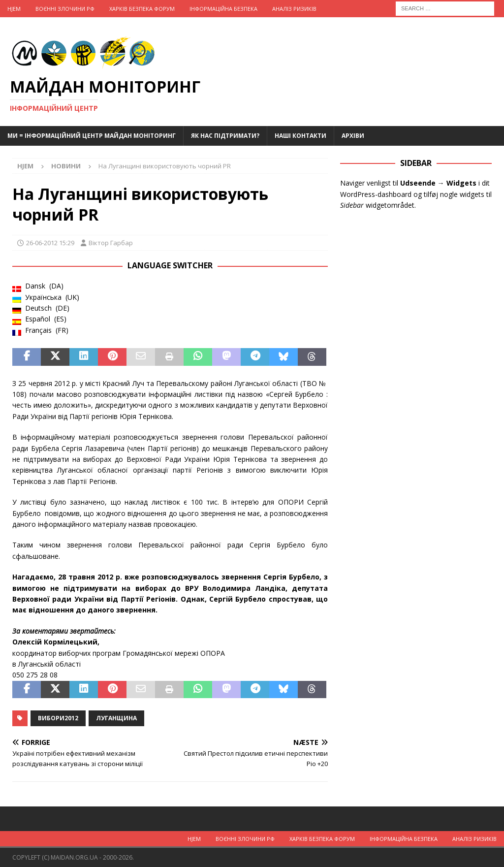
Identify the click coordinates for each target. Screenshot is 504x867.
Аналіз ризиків (294, 9)
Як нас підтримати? (225, 136)
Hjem (14, 9)
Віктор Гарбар (111, 243)
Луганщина (116, 718)
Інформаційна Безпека (223, 9)
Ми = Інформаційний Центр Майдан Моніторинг (92, 136)
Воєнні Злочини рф (65, 9)
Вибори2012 (58, 718)
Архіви (353, 136)
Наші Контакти (300, 136)
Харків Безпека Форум (142, 9)
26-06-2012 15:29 (50, 243)
